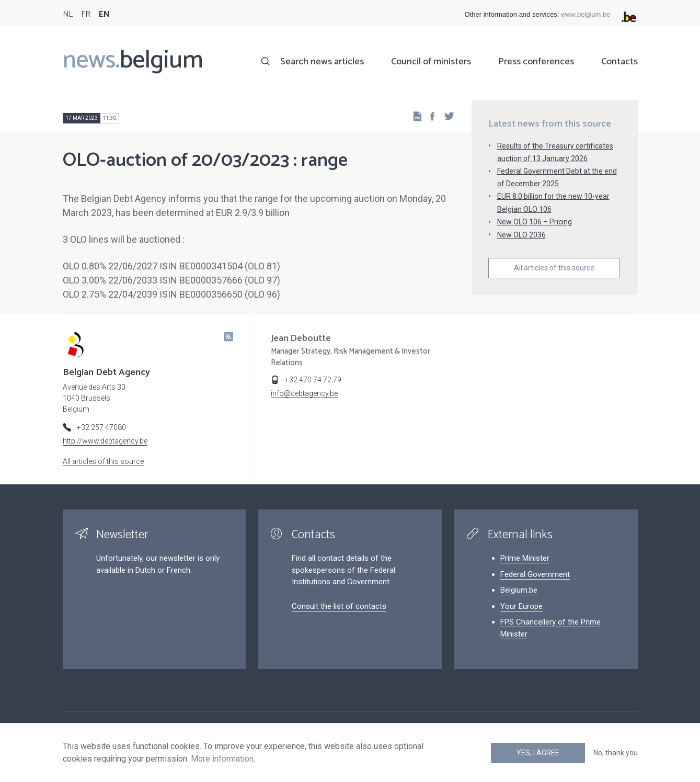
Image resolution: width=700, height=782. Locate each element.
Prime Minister (525, 558)
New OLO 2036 (521, 235)
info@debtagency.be (304, 393)
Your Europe (521, 606)
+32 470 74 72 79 (313, 380)
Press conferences (536, 62)
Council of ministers (431, 62)
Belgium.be (519, 590)
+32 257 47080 (101, 427)
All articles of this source (554, 268)
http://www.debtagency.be (105, 441)
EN (104, 14)
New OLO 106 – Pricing (535, 222)
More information (222, 759)
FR (86, 14)
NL (68, 14)
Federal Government (535, 574)
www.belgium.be (586, 14)
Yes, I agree (538, 753)
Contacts (619, 62)
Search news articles (322, 62)
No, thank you (616, 753)
